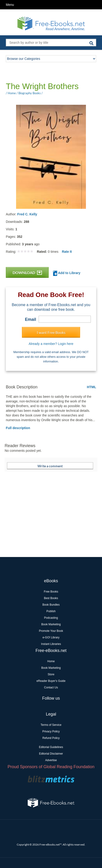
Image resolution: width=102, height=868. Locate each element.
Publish (51, 611)
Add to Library (67, 273)
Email (31, 319)
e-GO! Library (51, 637)
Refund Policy (51, 738)
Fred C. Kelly (27, 214)
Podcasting (51, 618)
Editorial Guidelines (51, 747)
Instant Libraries (51, 644)
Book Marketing (51, 624)
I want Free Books (51, 332)
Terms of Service (51, 725)
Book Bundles (51, 605)
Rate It (67, 252)
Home (51, 661)
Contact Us (51, 687)
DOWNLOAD (27, 273)
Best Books (51, 598)
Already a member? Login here (51, 344)
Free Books (51, 592)
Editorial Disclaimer (51, 754)
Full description (18, 428)
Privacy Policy (51, 731)
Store (51, 674)
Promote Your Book (51, 631)
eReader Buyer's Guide (51, 681)
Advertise (51, 760)
